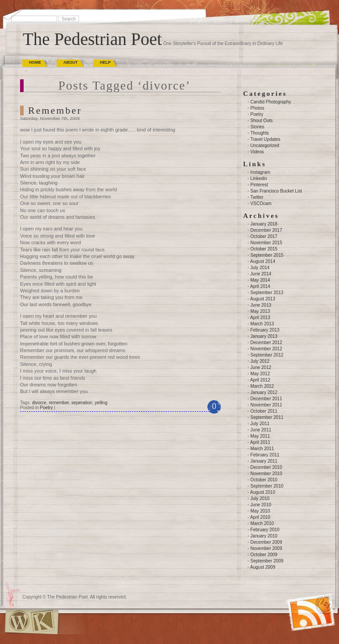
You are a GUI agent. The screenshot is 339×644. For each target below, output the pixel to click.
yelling (101, 403)
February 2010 (265, 530)
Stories (257, 127)
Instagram (260, 172)
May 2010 (260, 511)
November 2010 (266, 474)
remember (59, 403)
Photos (257, 108)
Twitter (257, 197)
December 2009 (266, 542)
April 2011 (260, 442)
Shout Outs (261, 121)
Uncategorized (265, 146)
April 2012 (260, 380)
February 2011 (265, 455)
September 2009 (267, 561)
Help (105, 62)
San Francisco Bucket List (276, 191)
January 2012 (264, 392)
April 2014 (260, 286)
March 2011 (262, 449)
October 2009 (264, 555)
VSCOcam (261, 203)
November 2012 (266, 349)
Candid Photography (271, 102)
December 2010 (266, 467)
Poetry (46, 408)
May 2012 (260, 374)
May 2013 (260, 311)
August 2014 (263, 261)
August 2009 (263, 567)
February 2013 (265, 330)
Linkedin (258, 178)
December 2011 (266, 399)
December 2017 (266, 230)
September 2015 (267, 255)
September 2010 (267, 486)
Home (35, 62)
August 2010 (263, 492)
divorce (39, 403)
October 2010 (264, 480)
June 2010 (261, 505)
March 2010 (262, 523)
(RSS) (291, 602)
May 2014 (260, 280)
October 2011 (264, 411)
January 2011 (264, 461)
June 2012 (261, 367)
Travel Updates (265, 139)
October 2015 (264, 249)
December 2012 (266, 343)
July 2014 (260, 268)
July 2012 (260, 361)
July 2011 (260, 424)
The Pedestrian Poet (92, 39)
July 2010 (260, 498)
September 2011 (267, 417)
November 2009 (266, 548)
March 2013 (262, 324)
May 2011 (260, 436)
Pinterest (259, 185)
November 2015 (266, 243)
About (70, 62)
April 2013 (260, 318)
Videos (257, 152)
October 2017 (264, 236)
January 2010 (264, 536)
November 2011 (266, 405)
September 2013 (267, 293)
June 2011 (261, 430)
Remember (55, 110)
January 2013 (264, 336)
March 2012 (262, 386)
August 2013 (263, 299)
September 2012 (267, 355)
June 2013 (261, 305)
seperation (82, 403)
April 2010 (260, 517)
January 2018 (264, 224)
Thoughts (260, 133)
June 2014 (261, 274)
